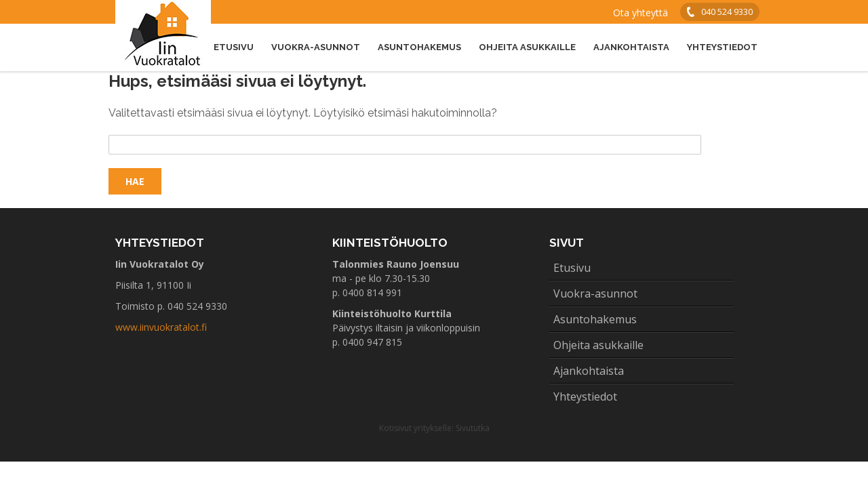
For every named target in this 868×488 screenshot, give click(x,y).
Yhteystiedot (722, 47)
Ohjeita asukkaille (527, 47)
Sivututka (473, 428)
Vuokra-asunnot (316, 47)
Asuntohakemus (419, 47)
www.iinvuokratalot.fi (161, 327)
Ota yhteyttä (640, 13)
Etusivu (234, 47)
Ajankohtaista (631, 47)
